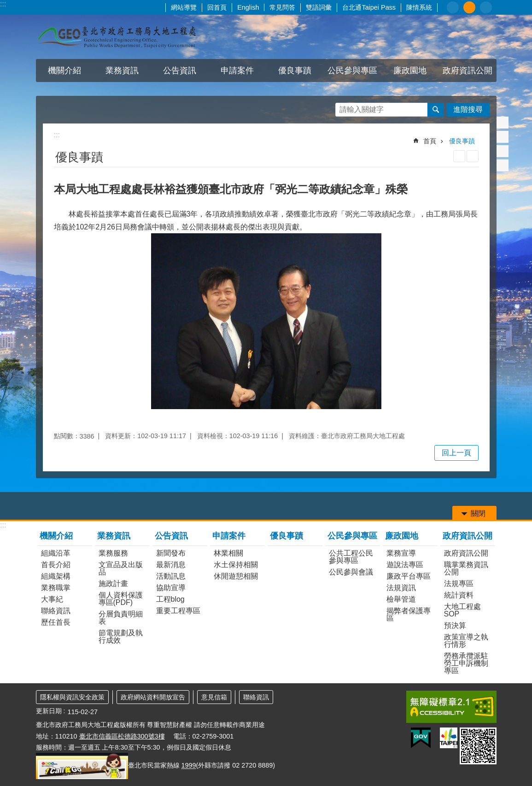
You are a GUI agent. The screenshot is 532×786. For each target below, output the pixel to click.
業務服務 (113, 553)
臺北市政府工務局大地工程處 (117, 37)
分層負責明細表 (121, 618)
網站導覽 (184, 7)
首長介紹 (56, 565)
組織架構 (56, 576)
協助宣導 (171, 588)
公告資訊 (180, 70)
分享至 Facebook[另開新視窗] (503, 123)
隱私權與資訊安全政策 (72, 697)
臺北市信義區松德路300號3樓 (122, 736)
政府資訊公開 (468, 70)
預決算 (455, 625)
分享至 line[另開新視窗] (503, 151)
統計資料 (459, 595)
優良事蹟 (295, 70)
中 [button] (469, 7)
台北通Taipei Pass (369, 7)
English (248, 7)
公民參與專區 (352, 70)
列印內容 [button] (459, 156)
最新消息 (171, 565)
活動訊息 (171, 576)
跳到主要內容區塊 (5, 5)
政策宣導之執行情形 (466, 641)
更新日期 (49, 711)
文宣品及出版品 (121, 568)
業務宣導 (401, 553)
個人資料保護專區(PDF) (121, 599)
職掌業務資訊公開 (466, 568)
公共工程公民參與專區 (351, 557)
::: (3, 4)
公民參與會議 (351, 572)
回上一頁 (456, 453)
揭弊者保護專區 (409, 614)
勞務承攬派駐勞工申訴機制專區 (466, 663)
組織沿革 (56, 553)
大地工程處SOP (462, 610)
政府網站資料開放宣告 (153, 697)
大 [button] (486, 7)
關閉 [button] (478, 513)
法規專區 (459, 584)
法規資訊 (401, 588)
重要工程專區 (178, 611)
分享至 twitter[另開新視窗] (503, 137)
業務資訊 (122, 70)
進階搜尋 (468, 109)
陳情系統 (419, 7)
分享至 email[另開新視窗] (503, 165)
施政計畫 (113, 584)
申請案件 (237, 70)
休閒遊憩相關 (236, 576)
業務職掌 (56, 588)
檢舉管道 (401, 599)
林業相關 (228, 553)
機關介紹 (64, 70)
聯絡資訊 (56, 611)
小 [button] (453, 7)
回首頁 (217, 7)
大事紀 (52, 599)
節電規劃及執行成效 (121, 636)
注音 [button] (473, 156)
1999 (189, 766)
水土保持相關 (236, 565)
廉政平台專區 (409, 576)
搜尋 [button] (436, 110)
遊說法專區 (405, 565)
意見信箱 (214, 697)
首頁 (430, 141)
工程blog (170, 599)
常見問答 (282, 7)
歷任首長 (56, 622)
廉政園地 (410, 70)
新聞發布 (171, 553)
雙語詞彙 (319, 7)
